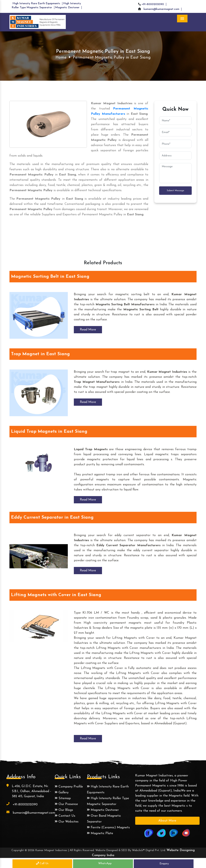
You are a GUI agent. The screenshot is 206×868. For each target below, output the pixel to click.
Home (61, 58)
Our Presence (66, 804)
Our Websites (67, 822)
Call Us (42, 863)
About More (167, 821)
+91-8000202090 (153, 4)
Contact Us (65, 816)
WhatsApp (103, 863)
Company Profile (69, 787)
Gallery (62, 793)
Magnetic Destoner (67, 8)
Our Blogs (64, 810)
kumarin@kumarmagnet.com (161, 9)
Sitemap (63, 798)
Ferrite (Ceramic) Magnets (108, 828)
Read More (88, 330)
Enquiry (164, 864)
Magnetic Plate (100, 833)
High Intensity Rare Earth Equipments (36, 4)
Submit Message (175, 190)
